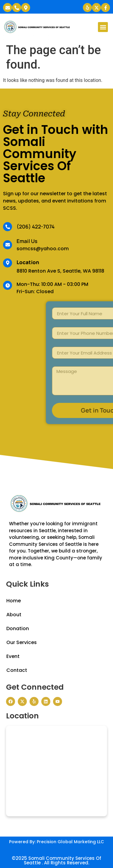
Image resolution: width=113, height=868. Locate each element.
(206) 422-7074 (36, 227)
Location (28, 262)
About (14, 615)
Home (14, 601)
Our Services (22, 642)
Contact (17, 670)
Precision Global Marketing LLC (70, 842)
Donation (18, 628)
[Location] (8, 263)
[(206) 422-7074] (8, 227)
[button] (103, 27)
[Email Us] (8, 245)
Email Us (27, 241)
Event (13, 656)
